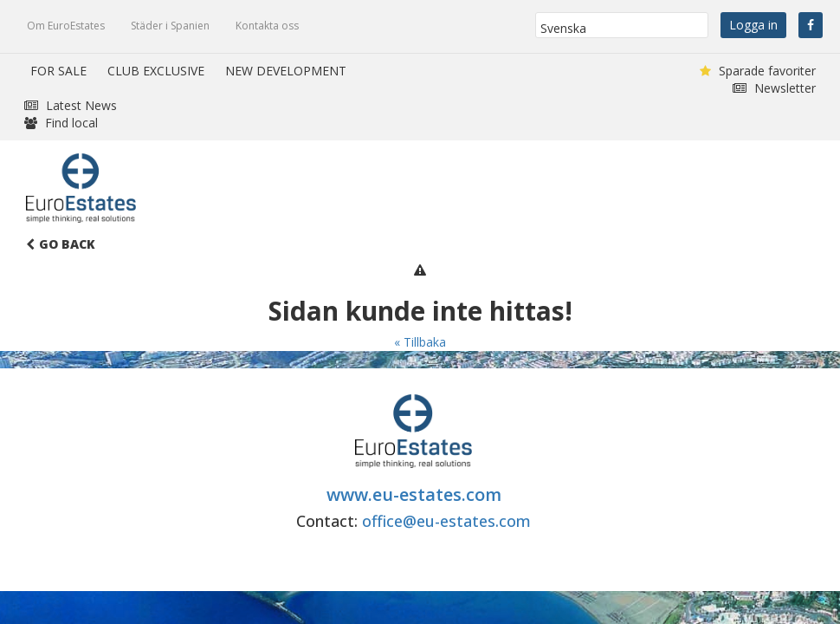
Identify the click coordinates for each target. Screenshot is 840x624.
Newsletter (774, 88)
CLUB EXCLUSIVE (156, 71)
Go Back (61, 244)
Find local (61, 123)
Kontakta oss (267, 26)
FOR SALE (58, 71)
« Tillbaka (420, 342)
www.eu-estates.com (414, 494)
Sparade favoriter (758, 71)
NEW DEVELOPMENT (286, 71)
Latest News (71, 105)
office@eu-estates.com (446, 521)
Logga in (753, 25)
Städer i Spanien (170, 26)
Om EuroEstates (66, 26)
